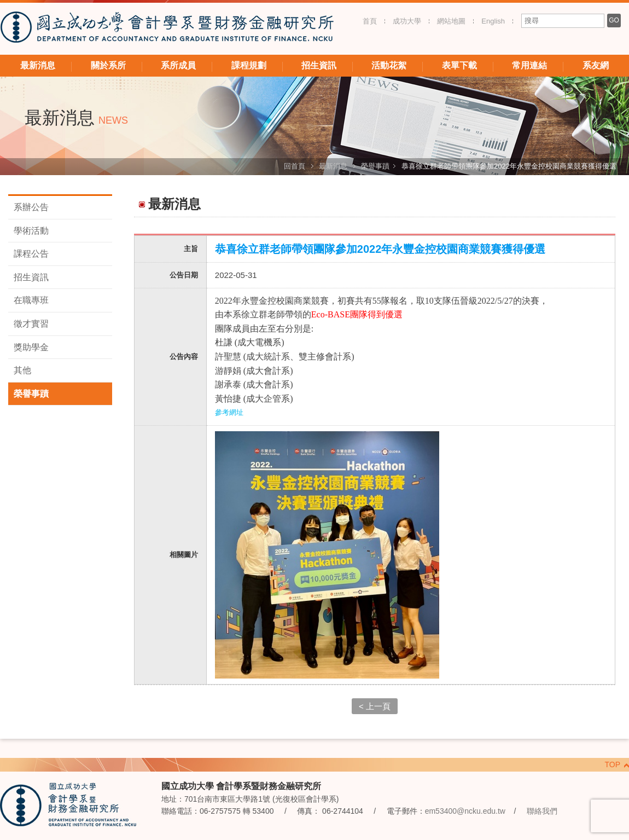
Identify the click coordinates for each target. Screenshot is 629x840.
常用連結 (529, 65)
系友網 (596, 65)
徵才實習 (31, 324)
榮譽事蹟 (375, 166)
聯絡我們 (542, 811)
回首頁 (295, 166)
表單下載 (459, 65)
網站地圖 (451, 21)
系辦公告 (31, 207)
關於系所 (108, 65)
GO (614, 20)
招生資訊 (319, 65)
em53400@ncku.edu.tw (465, 811)
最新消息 (38, 65)
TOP (612, 764)
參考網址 (229, 412)
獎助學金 (31, 347)
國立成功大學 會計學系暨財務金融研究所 (167, 29)
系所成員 (178, 65)
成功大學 (407, 21)
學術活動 (31, 231)
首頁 (370, 21)
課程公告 (31, 254)
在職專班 (31, 300)
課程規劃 (249, 65)
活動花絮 (389, 65)
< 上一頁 (375, 706)
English (493, 21)
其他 (22, 370)
